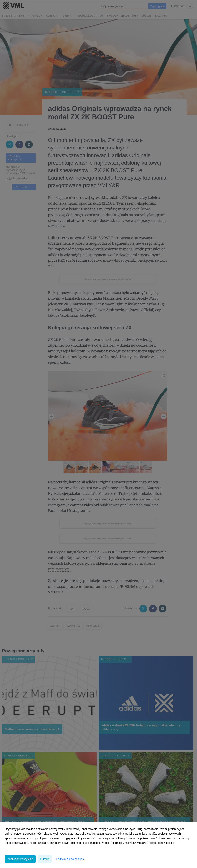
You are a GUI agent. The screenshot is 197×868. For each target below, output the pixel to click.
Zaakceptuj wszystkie (20, 859)
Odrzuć (45, 859)
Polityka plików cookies (70, 859)
